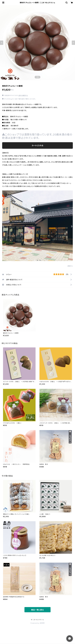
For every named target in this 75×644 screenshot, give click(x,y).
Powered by (37, 623)
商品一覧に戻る (37, 610)
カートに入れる (38, 145)
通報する (70, 266)
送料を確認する (23, 95)
